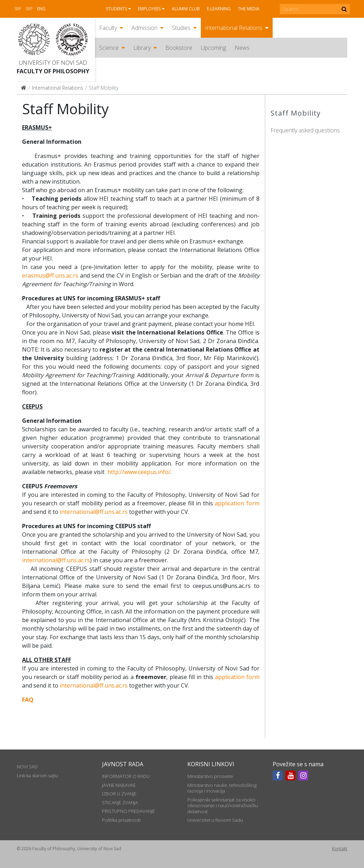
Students (116, 9)
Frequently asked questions (305, 130)
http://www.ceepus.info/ (139, 472)
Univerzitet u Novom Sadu (215, 820)
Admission (144, 28)
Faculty (108, 28)
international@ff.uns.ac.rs (94, 512)
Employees (149, 9)
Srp (18, 9)
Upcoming (213, 48)
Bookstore (179, 48)
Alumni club (186, 9)
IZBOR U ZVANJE (119, 794)
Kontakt (340, 849)
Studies (181, 28)
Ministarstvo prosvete (210, 776)
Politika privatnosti (121, 820)
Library (142, 48)
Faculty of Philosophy (53, 71)
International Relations (234, 28)
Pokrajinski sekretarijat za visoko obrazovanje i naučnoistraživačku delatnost (223, 806)
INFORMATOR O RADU (126, 776)
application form (237, 503)
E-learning (219, 9)
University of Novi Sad (53, 63)
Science (109, 48)
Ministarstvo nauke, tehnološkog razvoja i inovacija (222, 788)
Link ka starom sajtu (37, 775)
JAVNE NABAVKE (119, 785)
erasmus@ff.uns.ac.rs (50, 275)
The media (249, 9)
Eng (41, 9)
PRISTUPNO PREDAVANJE (129, 811)
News (242, 48)
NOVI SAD (27, 767)
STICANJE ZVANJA (120, 803)
